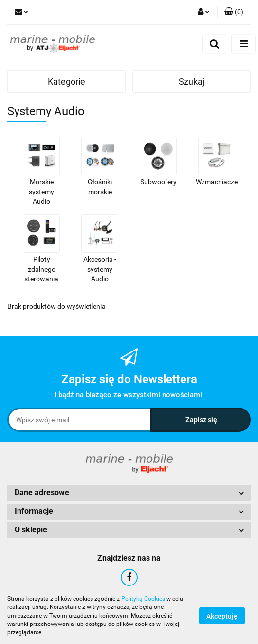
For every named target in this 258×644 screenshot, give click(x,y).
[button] (234, 12)
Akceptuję (222, 616)
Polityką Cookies (143, 599)
